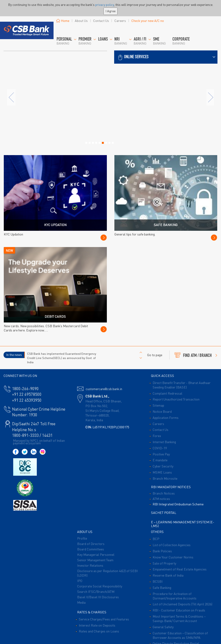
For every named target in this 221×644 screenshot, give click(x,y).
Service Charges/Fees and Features (104, 619)
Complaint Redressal (167, 393)
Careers (120, 21)
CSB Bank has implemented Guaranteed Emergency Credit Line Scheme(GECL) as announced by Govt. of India (62, 358)
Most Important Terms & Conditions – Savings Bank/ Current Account (179, 618)
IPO (80, 581)
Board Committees (91, 549)
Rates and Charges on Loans (99, 631)
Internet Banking (164, 442)
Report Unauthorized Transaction (176, 399)
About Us (81, 21)
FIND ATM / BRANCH (196, 355)
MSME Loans (162, 472)
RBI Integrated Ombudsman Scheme (178, 504)
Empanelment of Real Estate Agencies (180, 569)
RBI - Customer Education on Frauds (179, 610)
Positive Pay (161, 454)
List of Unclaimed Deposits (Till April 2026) (182, 604)
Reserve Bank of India (168, 575)
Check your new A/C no (148, 21)
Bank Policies (162, 551)
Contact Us (101, 21)
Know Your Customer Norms (173, 557)
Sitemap (158, 405)
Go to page (155, 355)
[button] (166, 56)
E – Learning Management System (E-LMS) (183, 524)
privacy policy (105, 4)
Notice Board (162, 411)
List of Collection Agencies (172, 545)
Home (63, 21)
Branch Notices (164, 493)
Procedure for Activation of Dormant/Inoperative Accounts (175, 596)
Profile (82, 538)
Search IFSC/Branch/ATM (96, 591)
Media (81, 602)
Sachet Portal (164, 512)
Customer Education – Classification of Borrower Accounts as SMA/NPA (180, 635)
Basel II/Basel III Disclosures (98, 597)
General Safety (163, 627)
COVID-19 (160, 448)
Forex (157, 436)
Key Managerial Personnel (96, 554)
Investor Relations (90, 565)
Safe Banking (162, 587)
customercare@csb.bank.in (104, 389)
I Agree (110, 11)
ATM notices (161, 499)
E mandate (160, 460)
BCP (156, 539)
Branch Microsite (165, 478)
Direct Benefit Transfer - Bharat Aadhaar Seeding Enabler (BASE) (182, 385)
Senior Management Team (95, 560)
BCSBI (158, 581)
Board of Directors (91, 544)
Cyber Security (163, 466)
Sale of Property (164, 563)
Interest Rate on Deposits (97, 625)
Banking (67, 41)
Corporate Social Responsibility (100, 586)
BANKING (87, 41)
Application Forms (166, 417)
